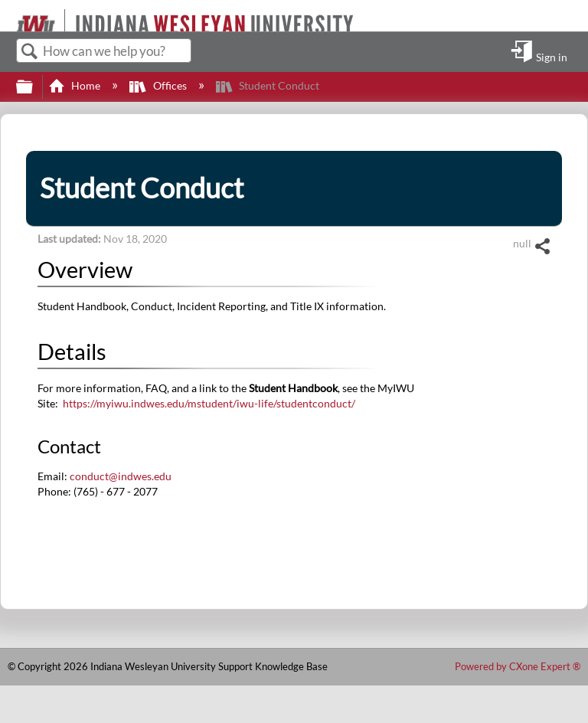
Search (30, 52)
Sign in (552, 57)
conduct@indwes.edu (121, 476)
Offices (159, 85)
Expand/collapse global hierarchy (34, 87)
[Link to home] (10, 16)
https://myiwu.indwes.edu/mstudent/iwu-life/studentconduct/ (209, 403)
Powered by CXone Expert (518, 666)
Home (75, 85)
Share (542, 246)
